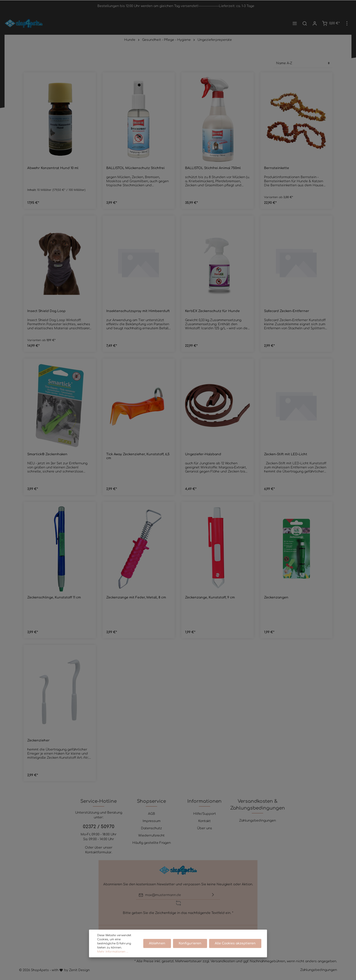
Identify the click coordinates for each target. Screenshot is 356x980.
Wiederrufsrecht (151, 836)
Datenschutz (151, 828)
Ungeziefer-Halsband (203, 454)
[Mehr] (347, 23)
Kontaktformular (98, 852)
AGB (152, 814)
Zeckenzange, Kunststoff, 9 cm (210, 597)
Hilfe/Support (205, 814)
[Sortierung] (303, 63)
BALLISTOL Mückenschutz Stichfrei (135, 168)
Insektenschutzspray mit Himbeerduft (138, 311)
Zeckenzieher (38, 740)
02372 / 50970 (99, 827)
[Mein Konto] (315, 23)
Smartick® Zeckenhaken (47, 454)
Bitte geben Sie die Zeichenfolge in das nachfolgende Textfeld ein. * (178, 913)
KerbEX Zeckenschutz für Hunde (212, 311)
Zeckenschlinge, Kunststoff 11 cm (54, 597)
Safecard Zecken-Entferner (287, 311)
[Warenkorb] (331, 23)
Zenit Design (79, 970)
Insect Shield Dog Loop (46, 311)
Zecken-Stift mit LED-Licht (286, 454)
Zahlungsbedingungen (257, 821)
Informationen (204, 801)
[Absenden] (213, 895)
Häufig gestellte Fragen (152, 843)
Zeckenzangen (276, 597)
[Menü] (295, 23)
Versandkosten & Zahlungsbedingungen (258, 805)
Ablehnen (158, 943)
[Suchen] (305, 23)
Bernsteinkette (277, 168)
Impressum (152, 821)
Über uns (205, 828)
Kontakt (204, 821)
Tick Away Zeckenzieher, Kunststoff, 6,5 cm (138, 456)
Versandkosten (223, 961)
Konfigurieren (190, 943)
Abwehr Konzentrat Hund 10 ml (53, 168)
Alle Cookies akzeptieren (235, 943)
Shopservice (151, 801)
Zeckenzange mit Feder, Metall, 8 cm (136, 597)
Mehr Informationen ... (113, 952)
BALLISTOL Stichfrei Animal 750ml (213, 168)
